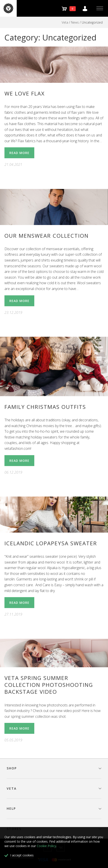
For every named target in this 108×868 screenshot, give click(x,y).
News (75, 22)
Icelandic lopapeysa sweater (51, 543)
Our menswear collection (47, 236)
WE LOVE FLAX (25, 93)
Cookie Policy (46, 846)
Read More (19, 153)
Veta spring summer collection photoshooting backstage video (49, 685)
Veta (65, 22)
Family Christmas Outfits (45, 407)
